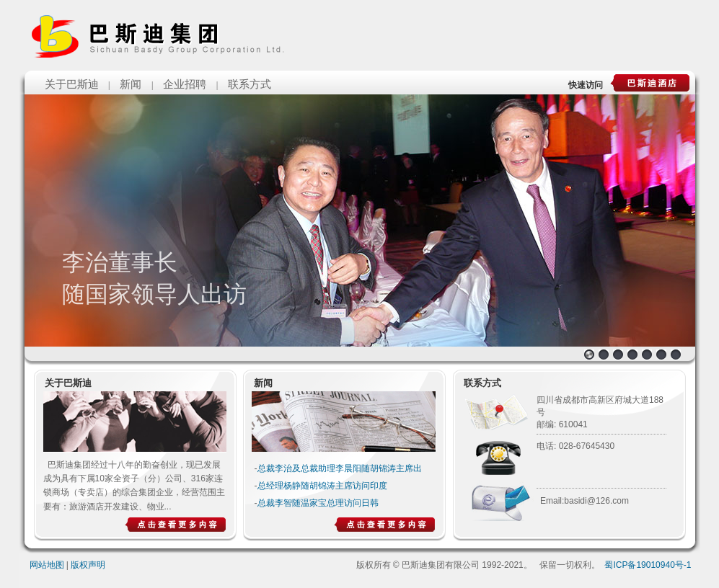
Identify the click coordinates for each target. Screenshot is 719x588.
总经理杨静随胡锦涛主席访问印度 (322, 486)
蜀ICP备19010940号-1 (648, 565)
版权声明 (88, 565)
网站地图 (47, 565)
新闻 (131, 84)
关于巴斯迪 (72, 84)
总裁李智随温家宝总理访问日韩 (318, 503)
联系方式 (250, 84)
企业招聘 (185, 84)
